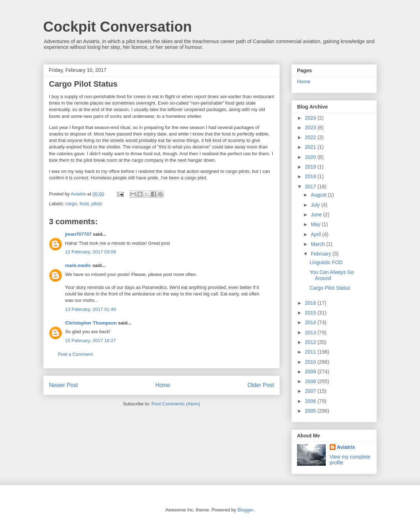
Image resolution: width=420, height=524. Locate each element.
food (84, 204)
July (316, 205)
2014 (311, 322)
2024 (311, 118)
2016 (311, 303)
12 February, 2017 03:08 (90, 252)
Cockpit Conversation (117, 27)
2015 (311, 313)
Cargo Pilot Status (330, 288)
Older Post (261, 385)
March (318, 244)
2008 (311, 381)
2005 (311, 411)
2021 (311, 147)
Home (163, 385)
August (319, 195)
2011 (311, 352)
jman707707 (78, 234)
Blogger (245, 510)
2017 (311, 187)
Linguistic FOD (326, 262)
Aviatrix (346, 447)
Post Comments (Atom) (176, 404)
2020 (311, 157)
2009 (311, 372)
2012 (311, 342)
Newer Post (63, 385)
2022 (311, 137)
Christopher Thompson (91, 323)
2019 (311, 167)
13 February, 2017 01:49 (90, 309)
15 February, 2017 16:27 (90, 341)
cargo (71, 204)
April (316, 234)
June (317, 215)
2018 (311, 176)
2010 (311, 362)
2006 (311, 401)
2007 (311, 391)
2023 (311, 128)
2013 (311, 332)
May (316, 224)
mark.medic (78, 265)
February (321, 254)
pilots (97, 204)
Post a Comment (75, 354)
